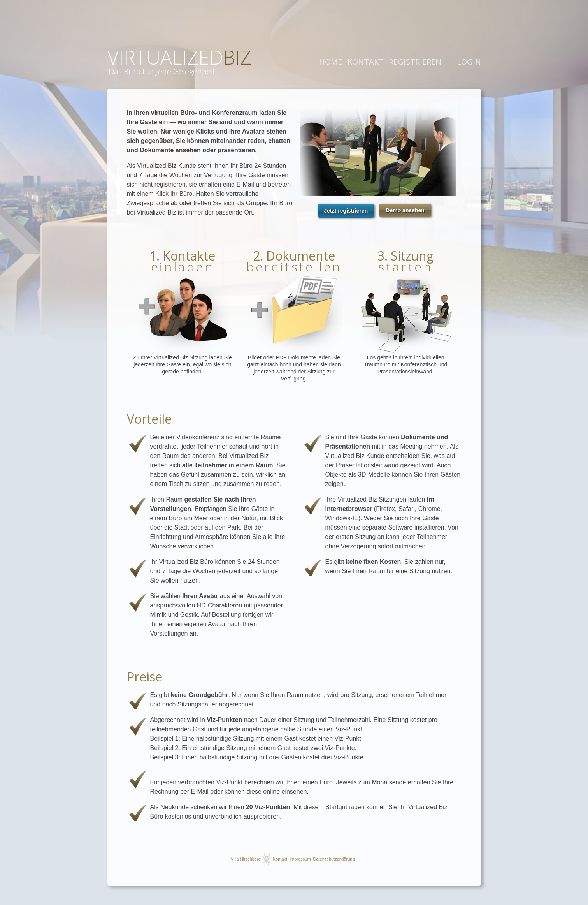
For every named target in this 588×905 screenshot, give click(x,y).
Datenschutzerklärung (334, 859)
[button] (346, 211)
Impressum (300, 859)
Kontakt (280, 859)
